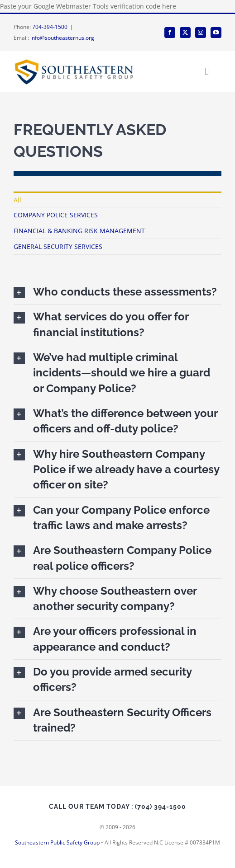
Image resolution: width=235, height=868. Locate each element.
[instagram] (201, 33)
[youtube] (216, 33)
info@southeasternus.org (62, 38)
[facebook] (170, 33)
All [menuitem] (17, 200)
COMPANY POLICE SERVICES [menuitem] (56, 215)
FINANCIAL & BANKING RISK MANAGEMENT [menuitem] (79, 231)
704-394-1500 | (54, 27)
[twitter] (185, 33)
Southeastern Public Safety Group (57, 842)
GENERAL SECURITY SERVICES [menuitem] (58, 246)
